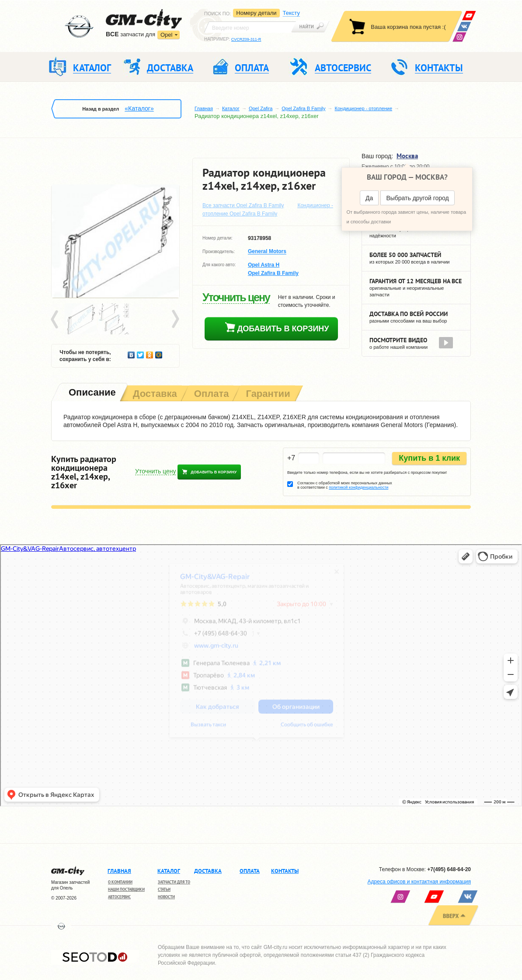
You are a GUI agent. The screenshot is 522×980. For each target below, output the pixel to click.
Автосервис (119, 897)
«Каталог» (139, 108)
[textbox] (250, 27)
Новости (166, 897)
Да (369, 198)
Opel (166, 35)
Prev (56, 320)
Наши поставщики (126, 889)
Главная (204, 108)
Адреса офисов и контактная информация (419, 882)
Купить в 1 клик (429, 458)
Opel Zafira (261, 108)
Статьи (164, 889)
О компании (120, 882)
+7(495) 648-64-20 (449, 869)
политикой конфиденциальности (358, 487)
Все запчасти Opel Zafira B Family (243, 205)
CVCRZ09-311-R (246, 39)
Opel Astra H (264, 265)
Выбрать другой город (417, 198)
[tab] (91, 393)
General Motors (267, 252)
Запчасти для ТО (174, 882)
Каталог (231, 108)
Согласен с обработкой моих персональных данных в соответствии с (345, 485)
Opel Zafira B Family (303, 108)
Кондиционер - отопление (364, 108)
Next (175, 320)
